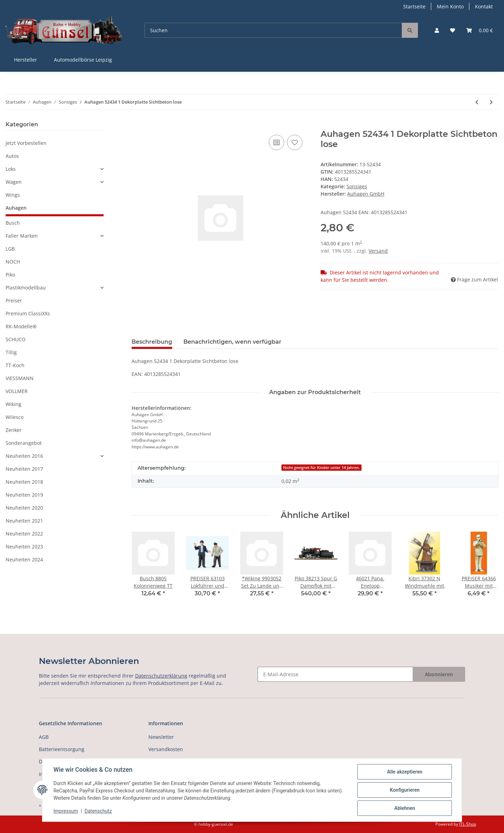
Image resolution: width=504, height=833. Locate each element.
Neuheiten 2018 (24, 482)
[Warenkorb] (479, 30)
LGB (10, 249)
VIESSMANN (20, 378)
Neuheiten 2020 (24, 508)
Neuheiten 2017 (24, 469)
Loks (11, 169)
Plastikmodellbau (26, 288)
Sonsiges (357, 186)
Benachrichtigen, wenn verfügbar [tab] (232, 342)
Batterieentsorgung (62, 749)
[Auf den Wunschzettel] (295, 142)
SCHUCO (16, 339)
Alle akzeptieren (404, 772)
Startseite (414, 6)
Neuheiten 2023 (24, 547)
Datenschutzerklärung (161, 676)
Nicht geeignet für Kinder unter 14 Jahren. (321, 468)
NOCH (13, 262)
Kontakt (484, 6)
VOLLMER (17, 391)
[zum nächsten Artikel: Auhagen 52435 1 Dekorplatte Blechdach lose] (491, 102)
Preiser (14, 300)
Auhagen (16, 208)
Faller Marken (22, 236)
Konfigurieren (404, 790)
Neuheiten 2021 (24, 521)
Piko (10, 275)
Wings (13, 195)
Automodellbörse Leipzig (83, 60)
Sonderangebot (24, 443)
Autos (12, 156)
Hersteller (26, 60)
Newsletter (161, 737)
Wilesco (15, 417)
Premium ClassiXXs (28, 313)
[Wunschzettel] (453, 30)
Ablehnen (404, 808)
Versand (378, 251)
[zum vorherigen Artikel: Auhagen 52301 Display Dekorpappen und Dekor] (477, 102)
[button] (437, 30)
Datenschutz (98, 811)
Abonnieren (439, 674)
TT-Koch (15, 365)
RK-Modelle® (21, 326)
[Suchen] (273, 30)
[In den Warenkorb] (137, 125)
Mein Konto (450, 6)
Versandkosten (166, 749)
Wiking (13, 404)
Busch (13, 223)
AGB (44, 737)
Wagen (14, 182)
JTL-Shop (468, 824)
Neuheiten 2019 (24, 495)
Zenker (14, 430)
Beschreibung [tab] (152, 342)
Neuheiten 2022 (24, 534)
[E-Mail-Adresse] (335, 674)
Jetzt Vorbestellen (26, 143)
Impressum (66, 811)
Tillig (11, 352)
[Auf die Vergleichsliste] (276, 142)
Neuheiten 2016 (24, 456)
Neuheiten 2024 (24, 559)
